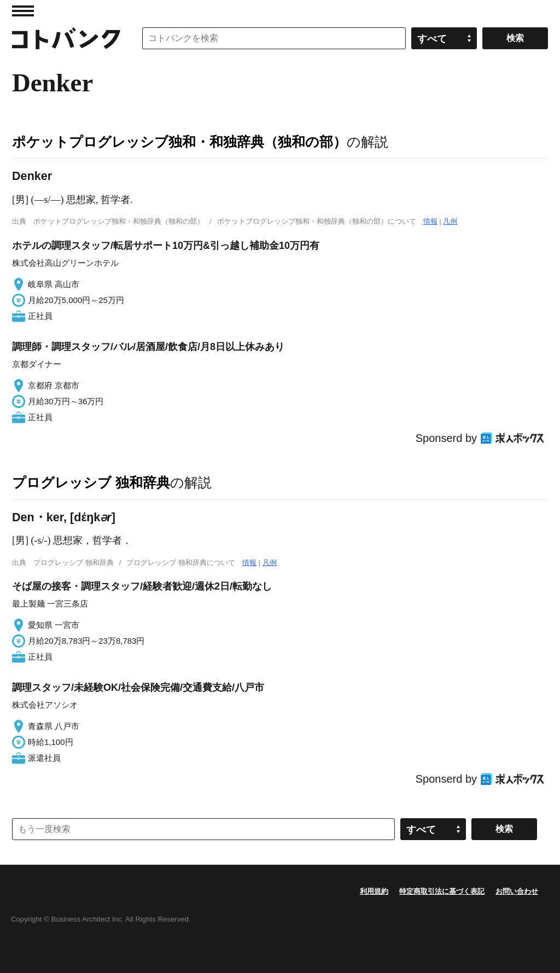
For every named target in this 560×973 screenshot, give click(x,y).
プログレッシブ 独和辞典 (91, 482)
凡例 (450, 221)
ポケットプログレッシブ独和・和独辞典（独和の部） (179, 142)
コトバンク (66, 38)
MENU (23, 11)
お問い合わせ (517, 891)
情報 (430, 221)
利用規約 (374, 891)
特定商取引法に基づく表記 (442, 891)
